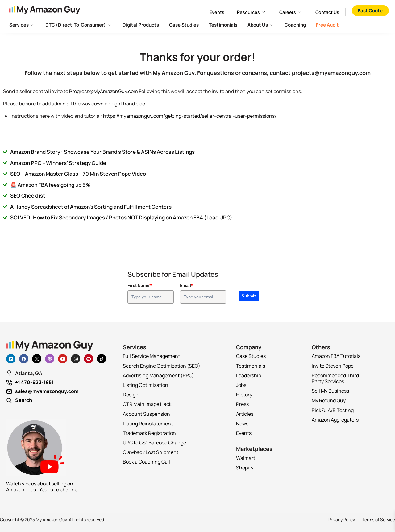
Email (187, 285)
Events (217, 12)
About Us (261, 25)
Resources (252, 12)
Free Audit (327, 25)
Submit (249, 296)
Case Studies (184, 25)
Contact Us (327, 12)
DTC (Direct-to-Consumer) (79, 25)
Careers (291, 12)
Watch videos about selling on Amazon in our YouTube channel (42, 487)
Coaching (295, 25)
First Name (140, 285)
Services (22, 25)
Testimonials (223, 25)
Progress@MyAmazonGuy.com (104, 91)
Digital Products (141, 25)
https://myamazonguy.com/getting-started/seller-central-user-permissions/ (190, 116)
